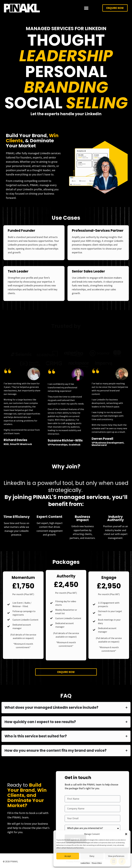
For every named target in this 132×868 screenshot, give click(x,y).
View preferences (116, 856)
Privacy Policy (97, 863)
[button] (126, 834)
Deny (92, 856)
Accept (68, 856)
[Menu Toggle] (86, 8)
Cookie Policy (85, 863)
